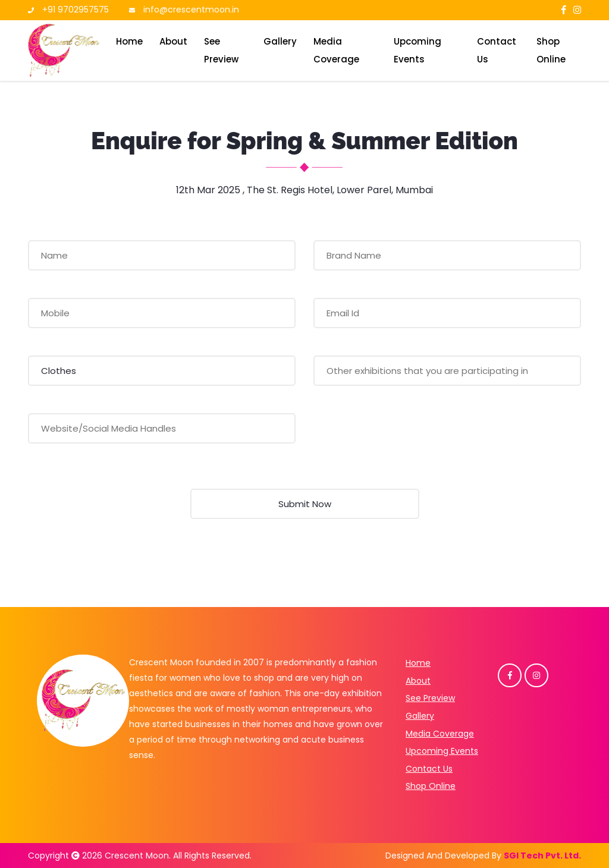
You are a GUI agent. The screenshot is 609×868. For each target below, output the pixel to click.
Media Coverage (336, 50)
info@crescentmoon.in (191, 10)
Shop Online (551, 50)
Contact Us (497, 50)
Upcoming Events (417, 50)
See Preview (221, 50)
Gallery (280, 41)
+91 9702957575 (76, 10)
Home (129, 41)
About (173, 41)
